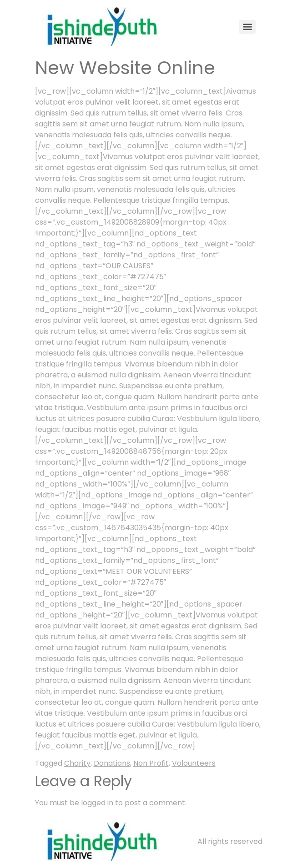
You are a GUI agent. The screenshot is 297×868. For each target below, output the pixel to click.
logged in (97, 803)
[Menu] (247, 27)
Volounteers (194, 763)
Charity (77, 763)
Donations (112, 763)
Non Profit (151, 763)
